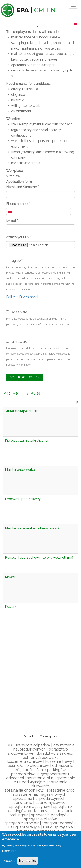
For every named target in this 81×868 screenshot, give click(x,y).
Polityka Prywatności (22, 297)
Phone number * (18, 204)
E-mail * (12, 221)
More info (9, 851)
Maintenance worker (20, 470)
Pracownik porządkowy (23, 499)
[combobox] (11, 211)
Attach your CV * (19, 237)
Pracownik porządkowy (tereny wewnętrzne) (39, 557)
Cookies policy (49, 736)
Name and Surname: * (23, 187)
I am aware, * (18, 312)
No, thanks (28, 861)
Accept (9, 861)
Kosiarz (11, 607)
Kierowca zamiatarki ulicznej (26, 440)
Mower (10, 577)
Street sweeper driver (21, 411)
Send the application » (25, 377)
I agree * (14, 261)
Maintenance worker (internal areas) (32, 528)
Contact (28, 736)
